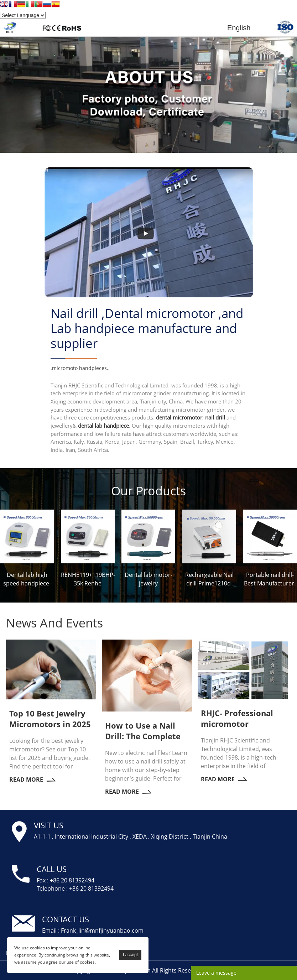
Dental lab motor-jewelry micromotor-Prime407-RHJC (148, 579)
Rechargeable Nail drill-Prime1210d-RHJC (209, 579)
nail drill (215, 417)
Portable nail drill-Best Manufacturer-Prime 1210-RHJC (270, 579)
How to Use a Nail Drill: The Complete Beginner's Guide (143, 730)
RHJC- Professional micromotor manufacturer (237, 718)
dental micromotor (179, 417)
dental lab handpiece (103, 425)
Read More (32, 779)
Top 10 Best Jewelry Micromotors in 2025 (50, 718)
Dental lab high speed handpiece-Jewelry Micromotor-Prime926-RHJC (27, 579)
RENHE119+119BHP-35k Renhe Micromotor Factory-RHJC (88, 579)
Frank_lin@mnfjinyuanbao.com (102, 930)
